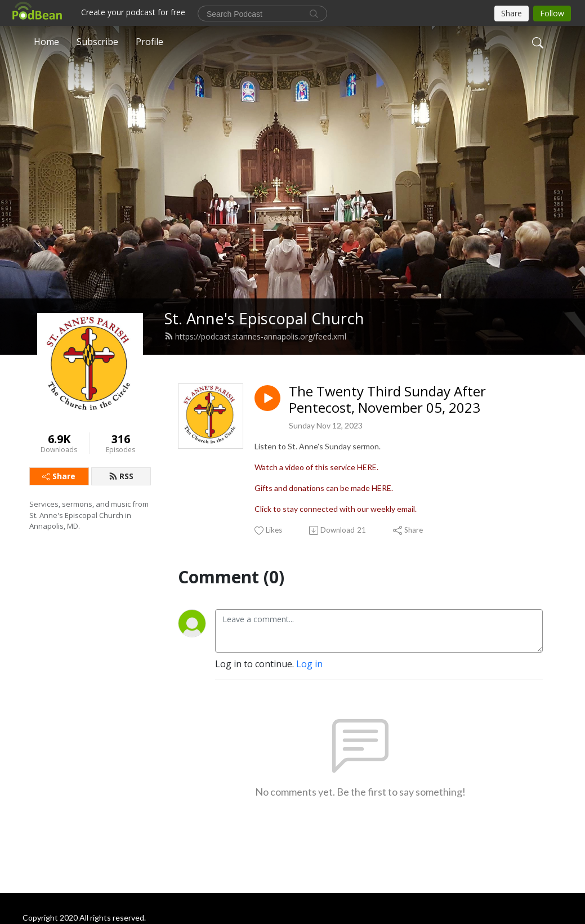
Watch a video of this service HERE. (316, 467)
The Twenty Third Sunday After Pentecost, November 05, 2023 (387, 400)
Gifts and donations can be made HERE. (324, 488)
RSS (121, 476)
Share (59, 476)
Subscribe (97, 42)
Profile (149, 42)
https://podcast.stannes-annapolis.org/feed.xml (255, 336)
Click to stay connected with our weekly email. (336, 509)
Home (46, 42)
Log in (309, 664)
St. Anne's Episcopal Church (264, 318)
